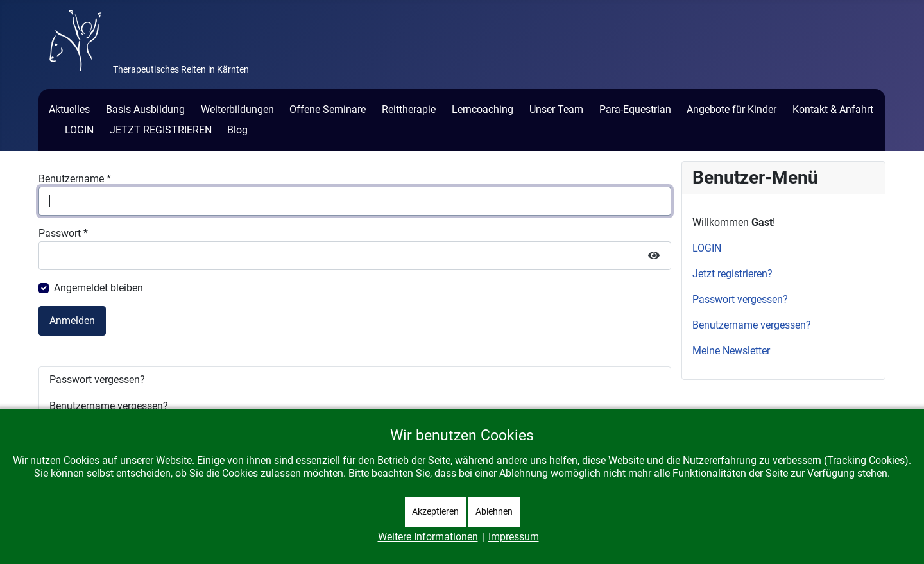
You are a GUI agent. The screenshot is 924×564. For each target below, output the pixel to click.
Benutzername (75, 179)
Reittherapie (409, 109)
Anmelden (72, 320)
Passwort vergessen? (97, 380)
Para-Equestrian (635, 109)
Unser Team (556, 109)
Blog (237, 130)
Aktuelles (69, 109)
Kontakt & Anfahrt (833, 109)
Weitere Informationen (428, 537)
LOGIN (79, 130)
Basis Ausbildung (145, 109)
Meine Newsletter (731, 351)
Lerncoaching (483, 109)
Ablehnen (494, 511)
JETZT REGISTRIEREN (161, 130)
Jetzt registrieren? (732, 274)
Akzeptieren (435, 511)
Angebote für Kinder (732, 109)
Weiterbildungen (237, 109)
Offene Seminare (328, 109)
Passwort (63, 233)
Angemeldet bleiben (98, 288)
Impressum (514, 537)
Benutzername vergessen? (109, 406)
